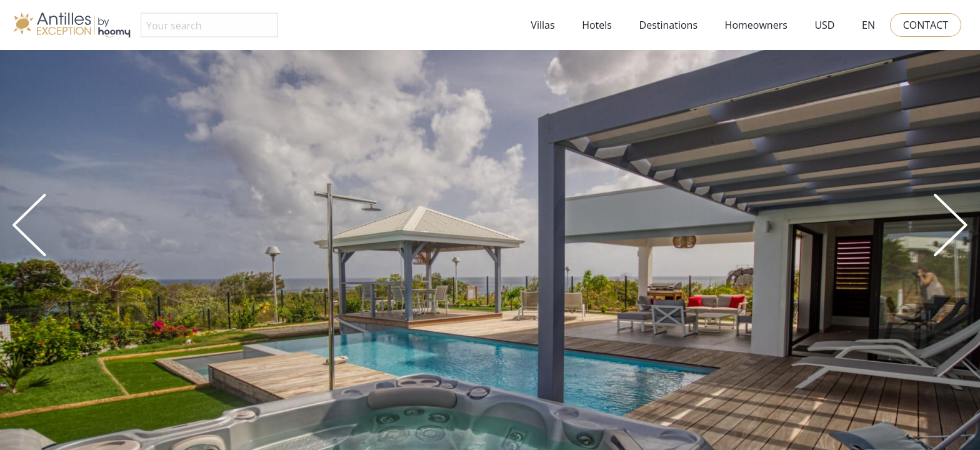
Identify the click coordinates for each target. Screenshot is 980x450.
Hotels (597, 25)
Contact (926, 25)
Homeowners (756, 25)
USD (824, 25)
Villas (542, 25)
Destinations (668, 25)
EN (868, 25)
